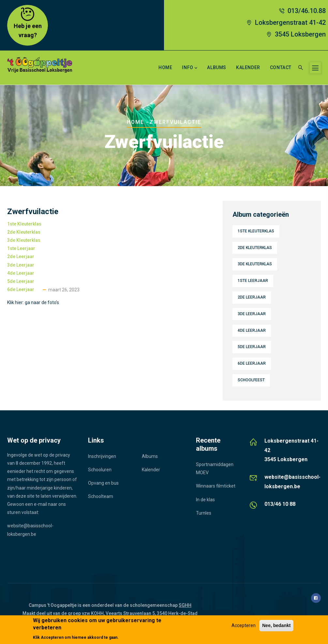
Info (190, 68)
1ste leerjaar (21, 248)
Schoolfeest (251, 380)
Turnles (204, 513)
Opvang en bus (103, 483)
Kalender (248, 67)
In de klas (205, 500)
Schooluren (100, 470)
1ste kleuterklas (24, 224)
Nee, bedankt (276, 625)
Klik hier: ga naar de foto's (33, 302)
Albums (217, 67)
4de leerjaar (21, 273)
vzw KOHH (93, 613)
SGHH (185, 605)
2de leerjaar (21, 256)
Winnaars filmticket (216, 486)
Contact (281, 67)
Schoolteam (101, 496)
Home (165, 67)
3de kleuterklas (24, 240)
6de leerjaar (21, 289)
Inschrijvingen (102, 456)
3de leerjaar (21, 265)
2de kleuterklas (24, 232)
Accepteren (244, 625)
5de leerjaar (21, 281)
